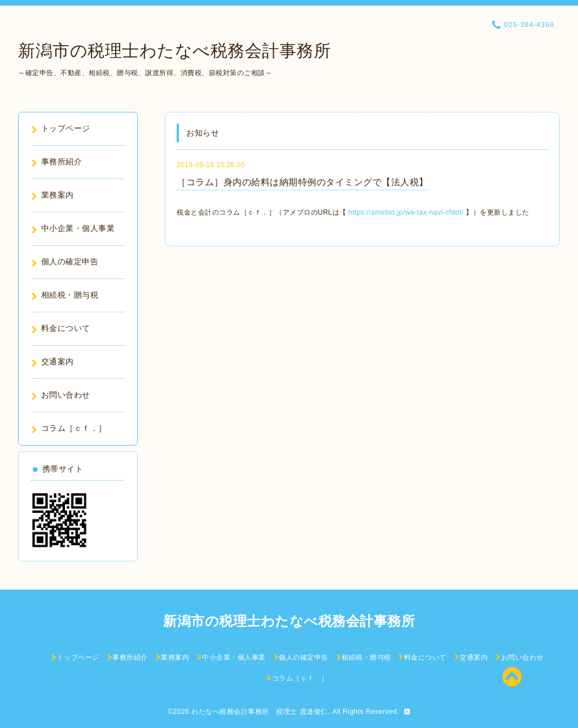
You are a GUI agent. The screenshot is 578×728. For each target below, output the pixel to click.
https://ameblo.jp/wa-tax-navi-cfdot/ (406, 212)
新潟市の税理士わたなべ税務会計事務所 (174, 51)
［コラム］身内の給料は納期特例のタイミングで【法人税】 (303, 182)
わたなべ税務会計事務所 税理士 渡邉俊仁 (259, 712)
